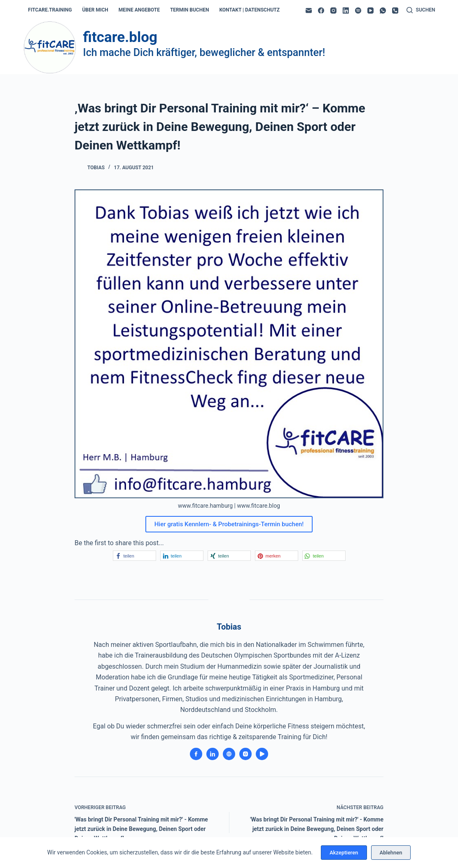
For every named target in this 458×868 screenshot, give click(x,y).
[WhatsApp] (383, 10)
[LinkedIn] (346, 10)
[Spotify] (358, 10)
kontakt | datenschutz (249, 10)
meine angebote (139, 10)
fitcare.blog (120, 37)
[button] (134, 556)
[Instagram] (333, 10)
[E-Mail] (309, 10)
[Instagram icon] (245, 754)
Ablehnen (391, 853)
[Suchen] (421, 10)
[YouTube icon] (262, 754)
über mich (95, 10)
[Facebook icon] (196, 754)
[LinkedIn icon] (213, 754)
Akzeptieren (344, 853)
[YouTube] (370, 10)
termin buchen (189, 10)
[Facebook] (321, 10)
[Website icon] (229, 754)
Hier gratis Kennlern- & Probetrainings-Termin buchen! (229, 524)
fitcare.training (50, 10)
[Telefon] (395, 10)
